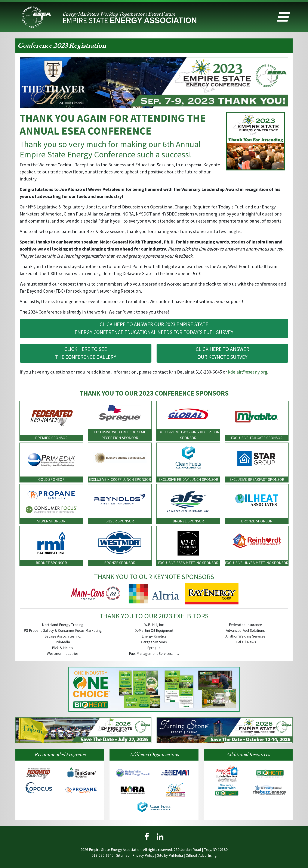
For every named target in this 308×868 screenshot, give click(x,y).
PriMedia (176, 855)
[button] (283, 18)
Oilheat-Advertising (201, 855)
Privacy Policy (143, 855)
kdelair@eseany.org (248, 372)
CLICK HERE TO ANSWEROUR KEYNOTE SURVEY (222, 353)
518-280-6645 (102, 855)
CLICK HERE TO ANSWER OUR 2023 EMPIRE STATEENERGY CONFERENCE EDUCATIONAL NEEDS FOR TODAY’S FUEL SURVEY (154, 328)
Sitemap (123, 855)
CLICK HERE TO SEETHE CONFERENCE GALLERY (86, 353)
